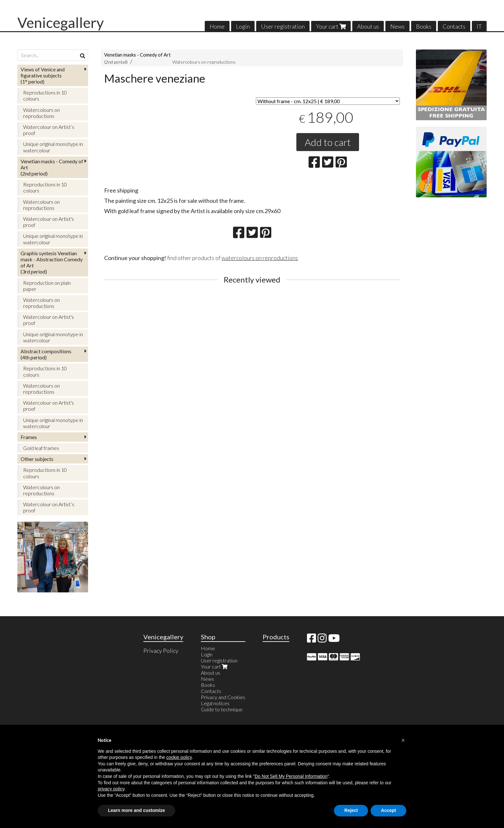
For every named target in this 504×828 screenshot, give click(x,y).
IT (479, 26)
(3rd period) (52, 262)
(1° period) (43, 75)
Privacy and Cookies (223, 697)
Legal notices (215, 703)
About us (368, 26)
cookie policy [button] (179, 757)
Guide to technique (222, 709)
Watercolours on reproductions (204, 62)
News (397, 26)
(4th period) (46, 354)
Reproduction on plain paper (47, 286)
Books (424, 26)
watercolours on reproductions (260, 258)
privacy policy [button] (111, 789)
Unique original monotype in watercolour (53, 147)
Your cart (331, 26)
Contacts (454, 26)
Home (217, 26)
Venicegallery (61, 22)
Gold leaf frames (41, 448)
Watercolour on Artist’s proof (49, 130)
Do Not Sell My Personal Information (291, 776)
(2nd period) (52, 167)
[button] (403, 740)
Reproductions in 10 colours (45, 95)
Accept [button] (388, 810)
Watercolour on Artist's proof (49, 222)
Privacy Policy (161, 651)
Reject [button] (351, 810)
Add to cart (328, 142)
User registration (283, 26)
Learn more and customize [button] (136, 810)
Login (243, 26)
